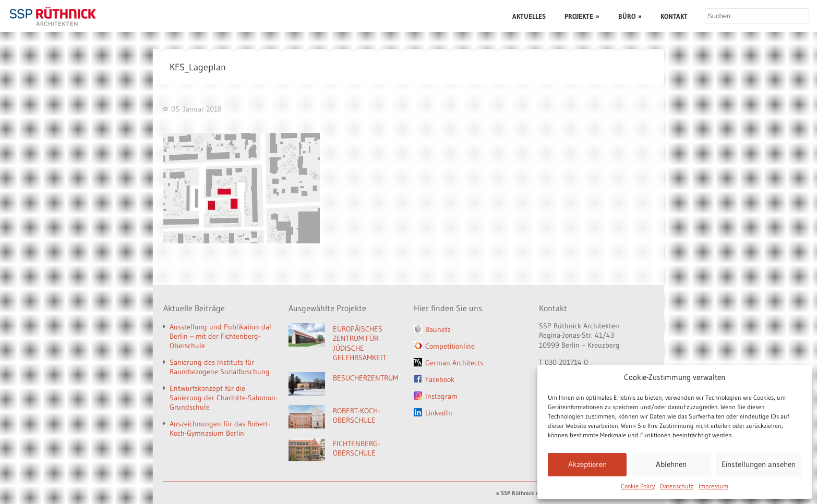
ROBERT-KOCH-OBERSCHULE (356, 416)
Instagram (441, 396)
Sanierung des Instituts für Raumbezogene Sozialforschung (220, 367)
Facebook (440, 379)
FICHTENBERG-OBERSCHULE (356, 448)
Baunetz (438, 329)
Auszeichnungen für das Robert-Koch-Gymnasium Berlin (220, 428)
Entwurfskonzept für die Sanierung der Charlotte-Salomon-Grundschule (224, 398)
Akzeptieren (587, 464)
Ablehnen (671, 464)
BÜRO (630, 16)
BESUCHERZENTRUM (365, 378)
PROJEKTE (582, 16)
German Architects (454, 363)
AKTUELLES (529, 16)
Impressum (713, 486)
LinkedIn (439, 413)
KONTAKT (674, 16)
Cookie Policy (638, 486)
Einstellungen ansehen (759, 464)
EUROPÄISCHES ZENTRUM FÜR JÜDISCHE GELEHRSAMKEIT (359, 343)
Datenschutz (677, 486)
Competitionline (450, 346)
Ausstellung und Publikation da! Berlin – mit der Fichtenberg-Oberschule (220, 336)
